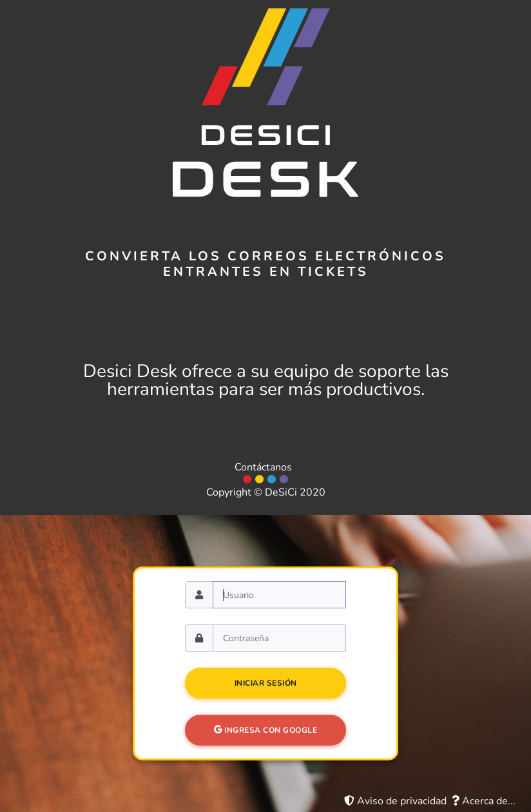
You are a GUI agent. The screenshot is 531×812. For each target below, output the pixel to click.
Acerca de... (484, 801)
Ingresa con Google (265, 730)
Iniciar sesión (266, 683)
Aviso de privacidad (395, 801)
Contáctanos (263, 467)
